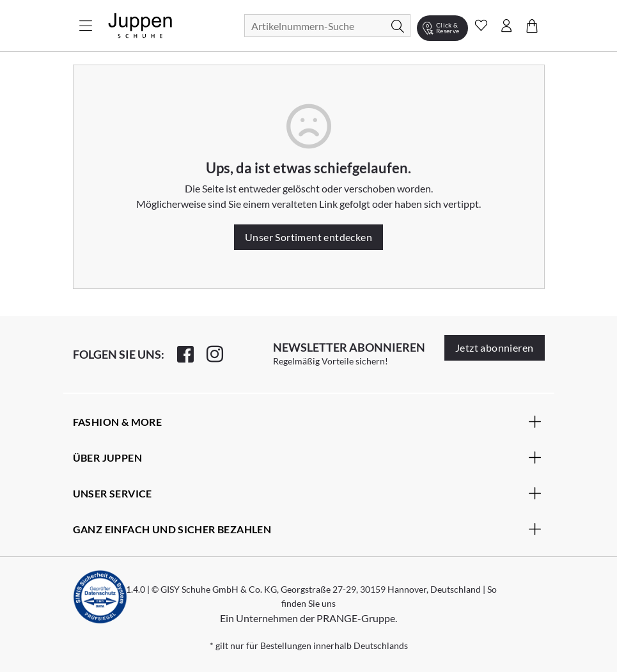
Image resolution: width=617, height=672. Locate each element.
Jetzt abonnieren (494, 348)
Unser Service (307, 493)
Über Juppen (307, 457)
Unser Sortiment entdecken (308, 237)
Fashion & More (307, 421)
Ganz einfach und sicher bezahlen (307, 529)
